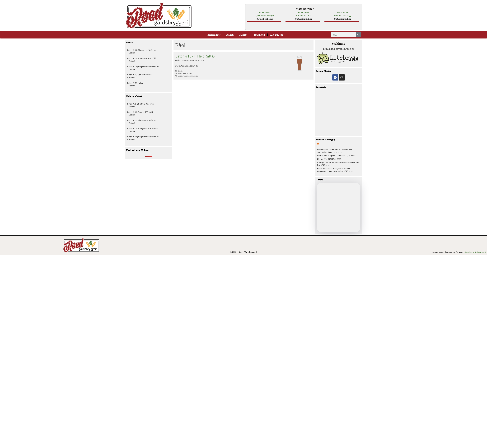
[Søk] (358, 35)
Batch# (181, 71)
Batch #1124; (343, 12)
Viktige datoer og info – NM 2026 (331, 156)
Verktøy (230, 35)
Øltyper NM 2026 (324, 159)
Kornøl (186, 73)
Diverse (243, 35)
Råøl (191, 73)
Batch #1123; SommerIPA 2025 (140, 112)
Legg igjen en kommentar (188, 76)
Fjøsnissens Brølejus (265, 15)
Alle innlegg (277, 35)
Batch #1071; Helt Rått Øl (195, 56)
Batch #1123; (304, 12)
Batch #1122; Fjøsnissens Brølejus (141, 50)
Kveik (180, 73)
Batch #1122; (265, 12)
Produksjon (259, 35)
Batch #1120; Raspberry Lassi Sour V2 (143, 67)
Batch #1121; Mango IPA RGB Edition (143, 58)
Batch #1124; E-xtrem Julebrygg (141, 104)
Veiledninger (213, 35)
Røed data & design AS (475, 252)
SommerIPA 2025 (304, 15)
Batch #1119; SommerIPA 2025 (140, 75)
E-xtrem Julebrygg (343, 15)
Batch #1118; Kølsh (135, 83)
